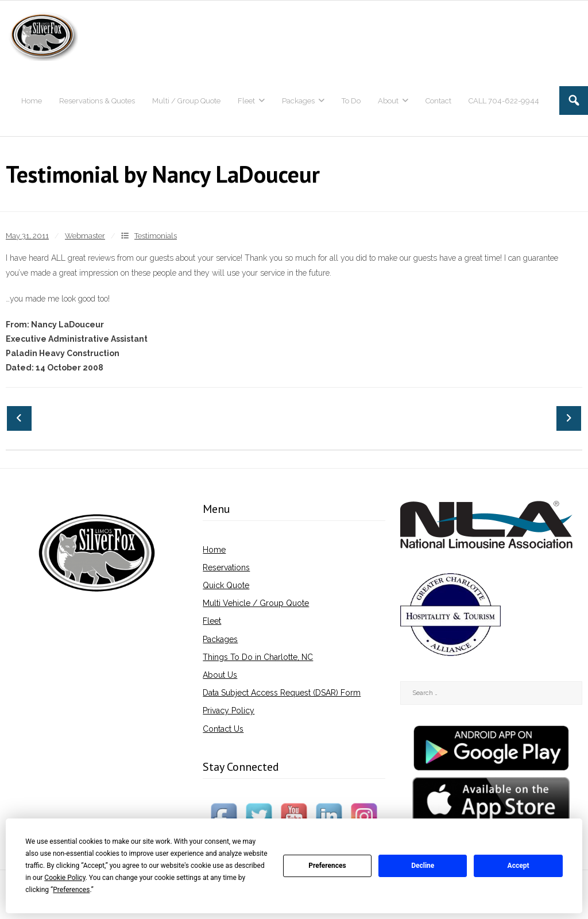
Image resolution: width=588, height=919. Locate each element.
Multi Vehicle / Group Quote (256, 603)
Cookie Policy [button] (65, 878)
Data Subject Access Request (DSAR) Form (282, 693)
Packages (220, 639)
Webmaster (85, 236)
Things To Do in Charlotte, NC (258, 657)
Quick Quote (226, 585)
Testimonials (156, 236)
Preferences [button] (71, 890)
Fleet (212, 621)
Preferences (327, 866)
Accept (519, 866)
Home (214, 550)
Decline (423, 866)
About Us (220, 675)
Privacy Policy (229, 711)
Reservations (226, 567)
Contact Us (223, 729)
